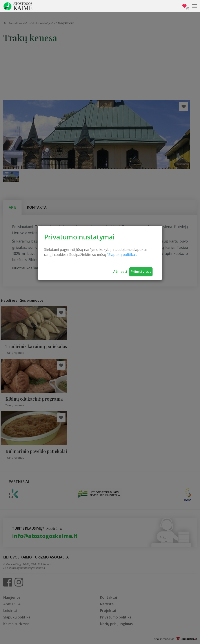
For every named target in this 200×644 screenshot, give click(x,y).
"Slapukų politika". (122, 255)
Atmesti (120, 272)
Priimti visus (141, 272)
